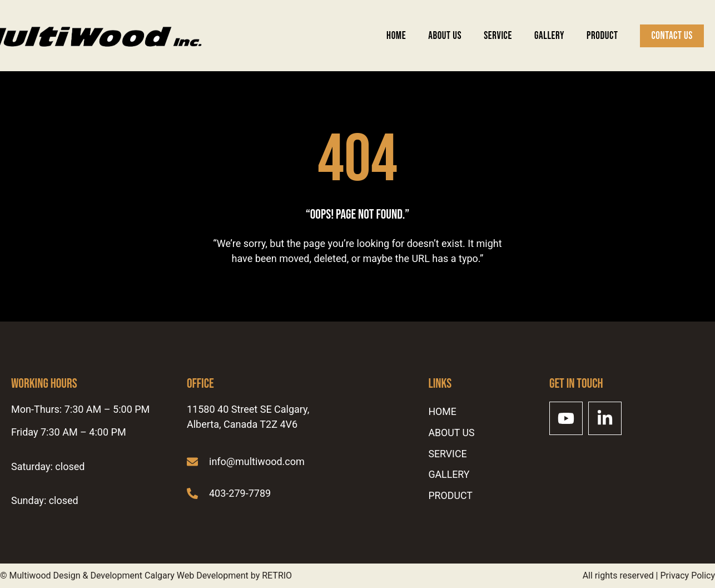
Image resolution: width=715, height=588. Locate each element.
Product (602, 36)
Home (396, 36)
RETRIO (277, 575)
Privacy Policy (688, 575)
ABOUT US (445, 36)
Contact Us (672, 36)
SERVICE (498, 36)
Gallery (549, 36)
